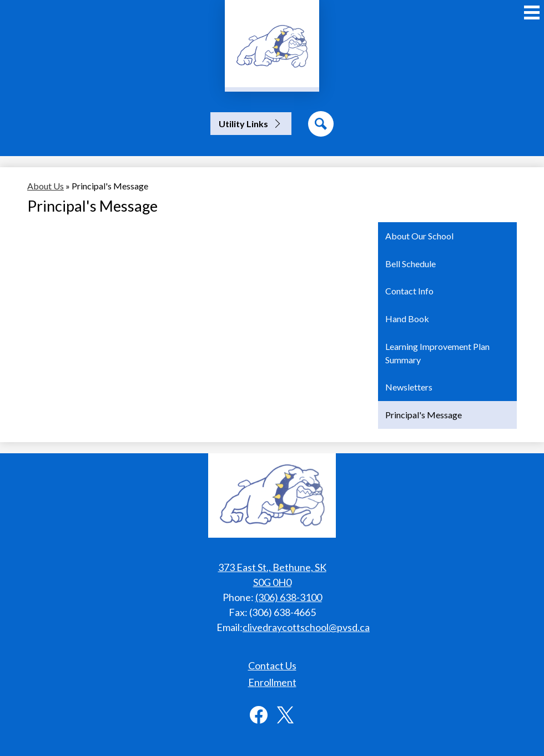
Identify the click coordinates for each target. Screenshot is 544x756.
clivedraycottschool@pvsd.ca (306, 627)
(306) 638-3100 (289, 597)
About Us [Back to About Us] (46, 186)
